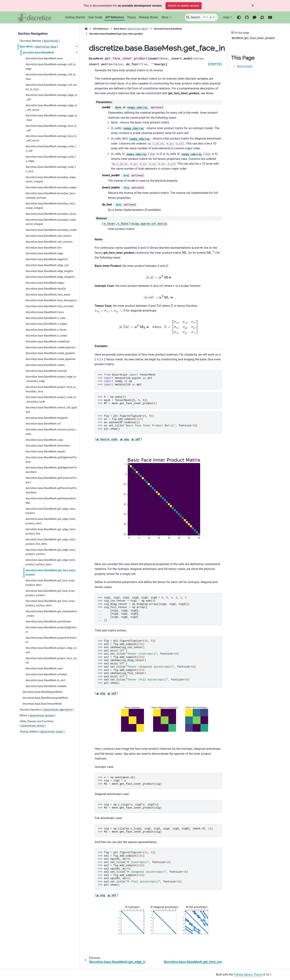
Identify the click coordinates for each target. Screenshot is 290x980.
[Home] (86, 29)
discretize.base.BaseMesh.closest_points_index (51, 432)
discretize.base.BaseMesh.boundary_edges (51, 187)
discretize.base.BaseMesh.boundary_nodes (51, 230)
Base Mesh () (39, 47)
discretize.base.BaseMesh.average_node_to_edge (51, 159)
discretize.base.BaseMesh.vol (43, 424)
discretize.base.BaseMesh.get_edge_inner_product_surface (51, 552)
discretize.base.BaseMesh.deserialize (48, 446)
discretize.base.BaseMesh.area (44, 58)
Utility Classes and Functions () (37, 724)
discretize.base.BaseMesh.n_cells (45, 318)
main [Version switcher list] (226, 17)
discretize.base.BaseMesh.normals (46, 371)
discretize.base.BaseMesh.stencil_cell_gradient (51, 410)
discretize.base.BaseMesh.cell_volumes (49, 242)
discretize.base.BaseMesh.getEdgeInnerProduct (51, 460)
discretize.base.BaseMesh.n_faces (46, 330)
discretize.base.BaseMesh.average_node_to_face (51, 169)
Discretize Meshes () (40, 41)
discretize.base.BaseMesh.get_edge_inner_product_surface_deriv (51, 562)
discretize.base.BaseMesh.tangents (47, 418)
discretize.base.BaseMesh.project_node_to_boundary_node (51, 399)
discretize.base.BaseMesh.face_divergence (51, 300)
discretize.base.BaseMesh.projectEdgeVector (51, 630)
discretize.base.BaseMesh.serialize (46, 674)
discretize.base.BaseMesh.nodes (45, 365)
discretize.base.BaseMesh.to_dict (45, 680)
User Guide (95, 17)
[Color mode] (239, 17)
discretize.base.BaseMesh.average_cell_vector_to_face (51, 87)
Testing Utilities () (42, 732)
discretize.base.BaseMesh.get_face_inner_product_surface (51, 593)
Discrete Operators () (47, 710)
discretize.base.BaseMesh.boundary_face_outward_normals (51, 196)
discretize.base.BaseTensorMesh (42, 704)
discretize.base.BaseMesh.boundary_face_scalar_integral (51, 206)
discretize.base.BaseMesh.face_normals (49, 306)
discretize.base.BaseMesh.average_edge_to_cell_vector (51, 108)
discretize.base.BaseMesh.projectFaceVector (51, 640)
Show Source (245, 66)
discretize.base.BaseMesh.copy (44, 440)
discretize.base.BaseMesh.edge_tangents (50, 277)
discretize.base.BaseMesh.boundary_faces (51, 214)
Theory (131, 17)
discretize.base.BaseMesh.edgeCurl (47, 259)
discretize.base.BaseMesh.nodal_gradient (50, 353)
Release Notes (148, 17)
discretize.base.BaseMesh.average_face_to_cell (51, 128)
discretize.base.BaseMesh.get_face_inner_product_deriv (51, 583)
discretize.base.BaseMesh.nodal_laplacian (51, 359)
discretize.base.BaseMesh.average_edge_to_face (51, 118)
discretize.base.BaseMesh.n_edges (46, 324)
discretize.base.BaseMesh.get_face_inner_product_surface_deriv (51, 603)
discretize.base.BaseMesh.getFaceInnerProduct (51, 480)
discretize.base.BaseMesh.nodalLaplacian (50, 348)
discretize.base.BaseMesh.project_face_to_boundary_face (51, 389)
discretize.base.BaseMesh (38, 53)
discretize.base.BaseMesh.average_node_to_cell (51, 149)
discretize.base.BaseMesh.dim (44, 248)
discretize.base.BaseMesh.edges (45, 283)
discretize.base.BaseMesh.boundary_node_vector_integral (51, 222)
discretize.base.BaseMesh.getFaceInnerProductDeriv (51, 490)
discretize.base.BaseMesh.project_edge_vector (51, 650)
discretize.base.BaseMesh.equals (45, 452)
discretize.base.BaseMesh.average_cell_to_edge (51, 67)
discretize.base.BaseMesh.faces (45, 312)
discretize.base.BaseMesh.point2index (48, 622)
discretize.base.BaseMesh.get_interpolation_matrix (51, 614)
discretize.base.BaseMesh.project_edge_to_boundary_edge (51, 379)
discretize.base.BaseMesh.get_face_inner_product (51, 573)
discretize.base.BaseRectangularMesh (45, 698)
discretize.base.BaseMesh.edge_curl (47, 265)
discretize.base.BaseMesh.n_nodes (46, 336)
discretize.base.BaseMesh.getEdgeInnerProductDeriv (51, 470)
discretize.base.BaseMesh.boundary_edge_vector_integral (51, 180)
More (165, 17)
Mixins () (38, 716)
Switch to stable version (184, 6)
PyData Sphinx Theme (248, 975)
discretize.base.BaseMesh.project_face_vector (51, 661)
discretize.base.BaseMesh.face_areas (48, 295)
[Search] (201, 17)
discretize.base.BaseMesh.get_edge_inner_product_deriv (51, 521)
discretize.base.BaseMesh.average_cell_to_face (51, 77)
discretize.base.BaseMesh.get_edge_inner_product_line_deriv (51, 542)
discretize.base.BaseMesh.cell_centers (48, 236)
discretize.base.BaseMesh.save (44, 669)
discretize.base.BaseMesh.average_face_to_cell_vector (51, 138)
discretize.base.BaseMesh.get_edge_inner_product (51, 511)
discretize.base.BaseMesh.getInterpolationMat (51, 501)
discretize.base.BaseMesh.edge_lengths (49, 271)
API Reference (115, 17)
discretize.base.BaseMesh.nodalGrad (48, 342)
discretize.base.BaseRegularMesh (43, 692)
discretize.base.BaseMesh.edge (44, 253)
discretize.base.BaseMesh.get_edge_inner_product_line (51, 532)
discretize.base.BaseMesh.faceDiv (46, 289)
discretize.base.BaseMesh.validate (46, 686)
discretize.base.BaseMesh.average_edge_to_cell (51, 97)
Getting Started (75, 17)
